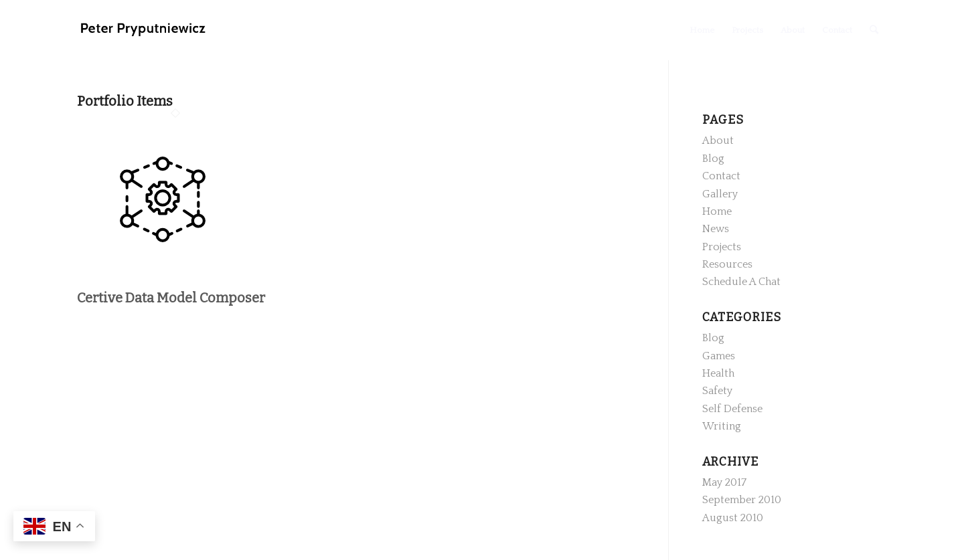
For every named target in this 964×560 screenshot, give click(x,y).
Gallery (720, 194)
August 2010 (733, 518)
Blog (713, 159)
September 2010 (742, 500)
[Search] (874, 30)
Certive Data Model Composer (171, 298)
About (718, 141)
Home (717, 211)
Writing (722, 426)
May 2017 (724, 482)
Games (719, 356)
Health (718, 373)
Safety (717, 391)
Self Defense (732, 409)
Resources (727, 264)
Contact (721, 176)
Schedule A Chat (741, 282)
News (716, 229)
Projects (722, 247)
